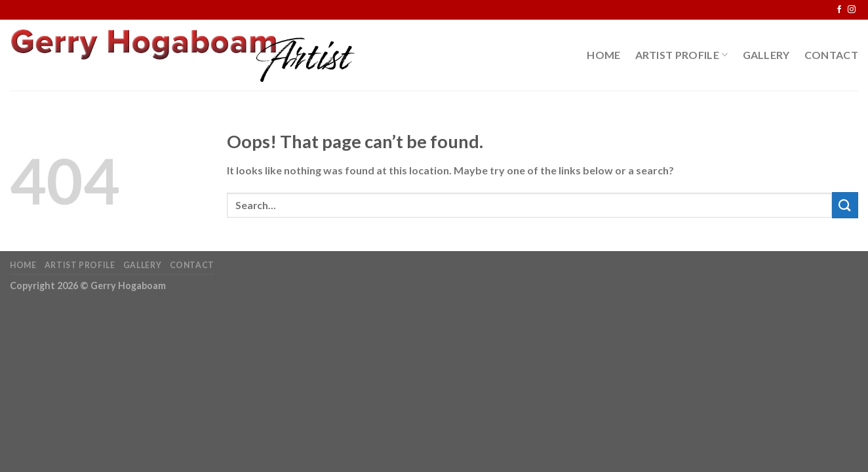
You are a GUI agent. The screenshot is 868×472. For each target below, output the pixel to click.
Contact (831, 55)
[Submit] (845, 205)
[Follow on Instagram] (852, 10)
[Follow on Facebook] (839, 10)
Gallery (766, 55)
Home (603, 55)
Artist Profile (682, 55)
